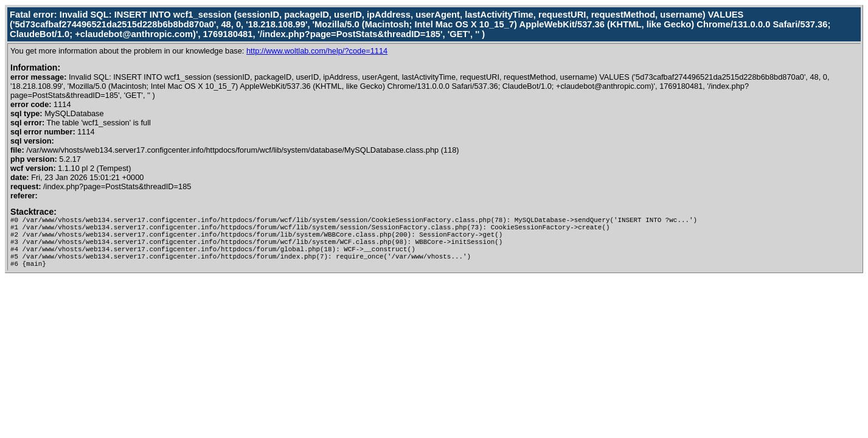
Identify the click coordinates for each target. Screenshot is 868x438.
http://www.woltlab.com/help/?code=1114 (317, 51)
